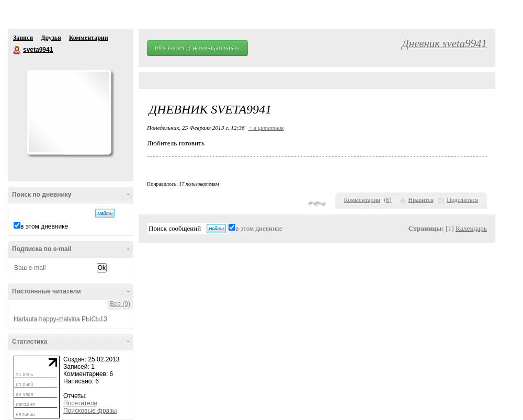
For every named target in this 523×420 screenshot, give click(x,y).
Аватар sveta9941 (69, 112)
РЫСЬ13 (94, 319)
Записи (23, 38)
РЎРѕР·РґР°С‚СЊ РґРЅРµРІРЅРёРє (197, 48)
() (388, 200)
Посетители (80, 403)
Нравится (421, 200)
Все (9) (120, 304)
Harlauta (25, 319)
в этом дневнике (44, 226)
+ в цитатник (266, 128)
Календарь (471, 228)
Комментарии (89, 38)
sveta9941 (17, 50)
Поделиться (462, 200)
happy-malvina (60, 319)
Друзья (51, 38)
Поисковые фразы (90, 411)
